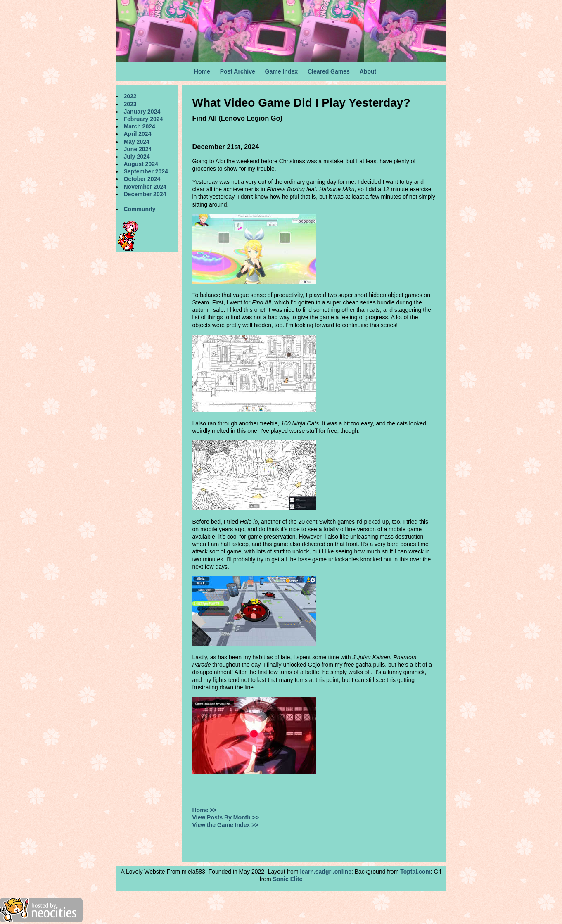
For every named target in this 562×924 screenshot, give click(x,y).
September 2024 (146, 171)
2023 (130, 104)
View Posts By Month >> (226, 817)
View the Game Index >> (225, 825)
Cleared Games (329, 71)
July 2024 (137, 157)
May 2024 (137, 142)
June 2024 (138, 149)
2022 (130, 96)
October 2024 (142, 179)
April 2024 (138, 134)
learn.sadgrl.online (325, 872)
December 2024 (145, 194)
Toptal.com (415, 872)
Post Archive (238, 71)
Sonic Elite (288, 879)
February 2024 (143, 119)
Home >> (205, 810)
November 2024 (145, 187)
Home (202, 71)
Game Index (281, 71)
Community (140, 209)
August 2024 (141, 164)
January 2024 (142, 112)
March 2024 (140, 126)
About (368, 71)
